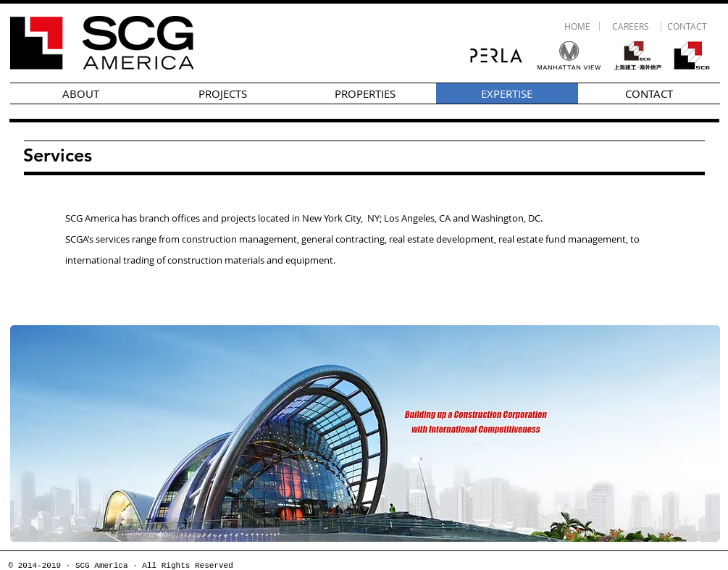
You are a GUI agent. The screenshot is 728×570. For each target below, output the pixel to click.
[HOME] (577, 26)
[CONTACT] (687, 26)
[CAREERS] (631, 26)
